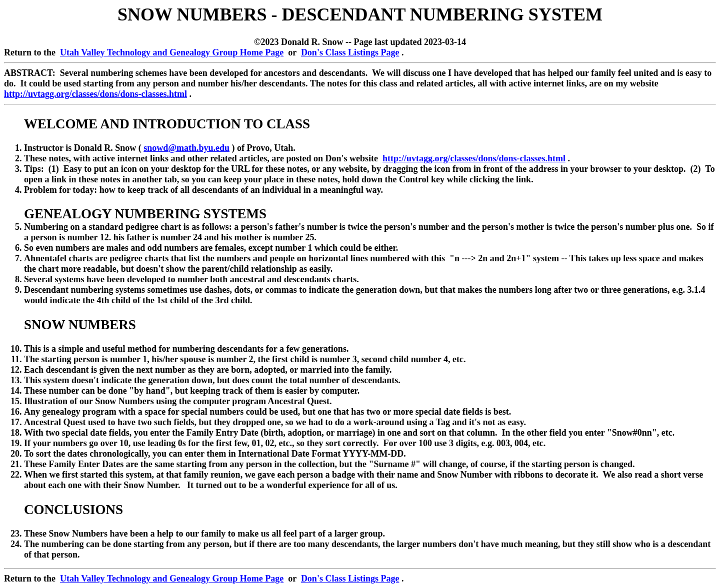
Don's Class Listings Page (350, 52)
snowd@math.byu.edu (186, 148)
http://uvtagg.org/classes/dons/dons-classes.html (95, 94)
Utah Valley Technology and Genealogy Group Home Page (172, 52)
